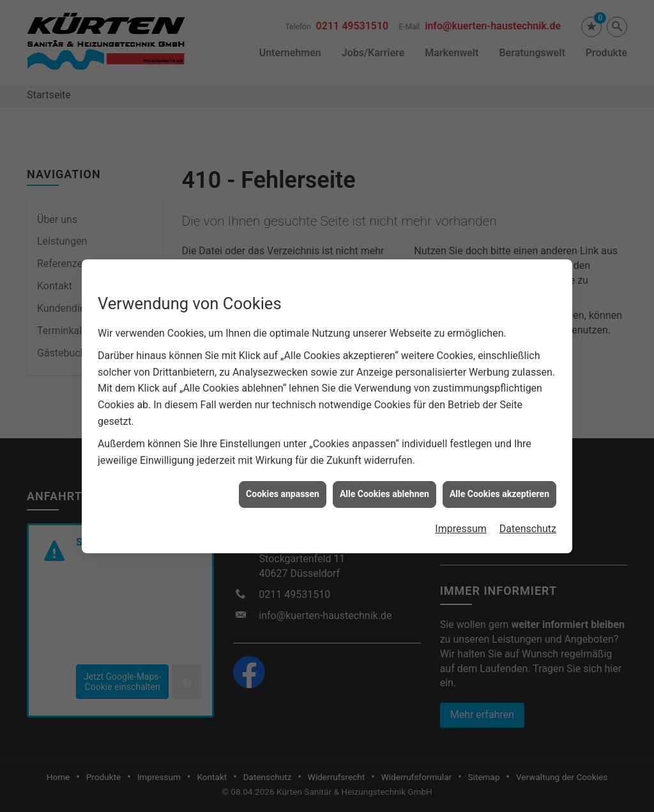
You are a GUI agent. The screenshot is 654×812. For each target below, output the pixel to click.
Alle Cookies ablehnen (384, 487)
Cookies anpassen (283, 487)
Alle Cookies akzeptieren (499, 487)
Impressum (461, 522)
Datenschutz (528, 522)
